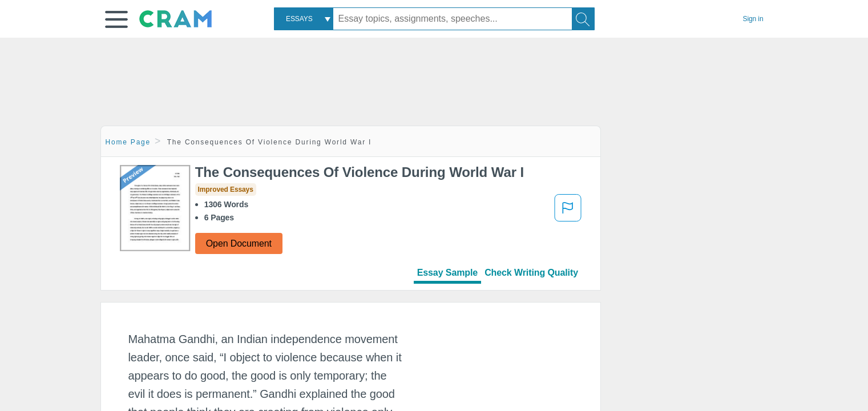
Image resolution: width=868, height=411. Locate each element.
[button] (116, 19)
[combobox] (304, 19)
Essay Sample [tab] (447, 273)
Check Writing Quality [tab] (531, 273)
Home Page (128, 142)
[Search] (583, 19)
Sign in (753, 19)
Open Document (239, 243)
